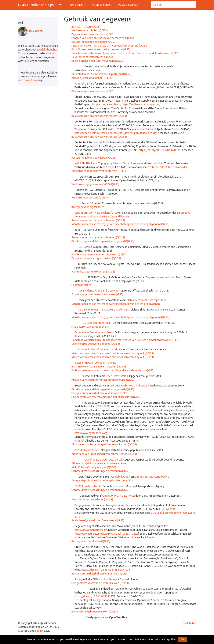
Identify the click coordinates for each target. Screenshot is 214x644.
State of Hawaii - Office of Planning (96, 363)
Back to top (190, 623)
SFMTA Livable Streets (88, 486)
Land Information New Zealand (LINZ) (96, 213)
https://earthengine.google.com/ (141, 104)
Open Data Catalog (117, 376)
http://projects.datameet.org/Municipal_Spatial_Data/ (107, 534)
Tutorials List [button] (77, 5)
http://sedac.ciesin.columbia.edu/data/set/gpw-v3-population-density (116, 133)
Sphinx (39, 631)
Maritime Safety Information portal (97, 349)
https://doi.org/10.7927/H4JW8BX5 (160, 150)
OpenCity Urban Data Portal (119, 496)
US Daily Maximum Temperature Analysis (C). (104, 310)
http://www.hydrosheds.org (91, 433)
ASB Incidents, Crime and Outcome (98, 291)
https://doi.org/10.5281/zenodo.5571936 (106, 570)
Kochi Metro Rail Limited (135, 386)
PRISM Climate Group (87, 450)
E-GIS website (167, 509)
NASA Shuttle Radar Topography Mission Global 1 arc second (110, 163)
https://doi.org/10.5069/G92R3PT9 (95, 596)
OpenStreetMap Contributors (152, 477)
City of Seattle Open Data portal (103, 460)
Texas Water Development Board (94, 332)
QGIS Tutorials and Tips (36, 5)
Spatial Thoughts (47, 50)
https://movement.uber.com (91, 530)
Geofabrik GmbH (121, 477)
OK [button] (182, 639)
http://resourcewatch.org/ (106, 104)
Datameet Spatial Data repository (146, 300)
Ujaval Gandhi (31, 31)
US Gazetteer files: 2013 (97, 323)
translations (30, 80)
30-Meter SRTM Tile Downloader (168, 167)
